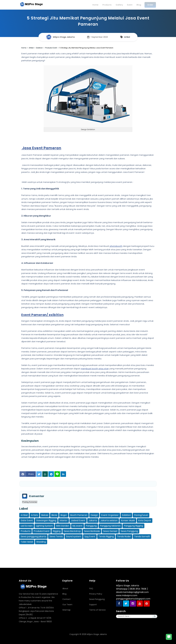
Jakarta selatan (109, 520)
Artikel (24, 515)
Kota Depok (145, 520)
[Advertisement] (88, 551)
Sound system (74, 536)
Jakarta (93, 520)
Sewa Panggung (129, 531)
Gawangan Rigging (46, 520)
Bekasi (45, 515)
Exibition (126, 515)
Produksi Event (42, 531)
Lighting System (44, 526)
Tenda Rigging (106, 536)
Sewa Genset (110, 531)
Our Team (67, 605)
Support (93, 605)
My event (77, 526)
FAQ (91, 588)
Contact (66, 599)
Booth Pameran (79, 515)
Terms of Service (97, 610)
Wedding (41, 542)
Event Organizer (110, 515)
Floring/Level (141, 515)
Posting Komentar (30, 502)
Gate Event (27, 520)
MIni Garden (63, 526)
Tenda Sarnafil (142, 536)
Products (26, 531)
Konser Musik (128, 520)
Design (94, 515)
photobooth (116, 246)
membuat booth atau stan (95, 369)
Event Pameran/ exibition (42, 315)
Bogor (64, 515)
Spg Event (90, 536)
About (65, 588)
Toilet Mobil (27, 542)
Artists (34, 515)
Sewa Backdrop (72, 531)
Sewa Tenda (56, 536)
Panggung (91, 526)
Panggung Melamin (110, 526)
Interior (64, 520)
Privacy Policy (96, 594)
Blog (64, 594)
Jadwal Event (78, 520)
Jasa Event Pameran (41, 148)
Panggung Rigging (133, 526)
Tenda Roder (124, 536)
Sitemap (66, 610)
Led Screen (27, 526)
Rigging (57, 531)
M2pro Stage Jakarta (97, 634)
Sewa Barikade (92, 531)
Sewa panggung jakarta (33, 536)
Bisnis (54, 515)
